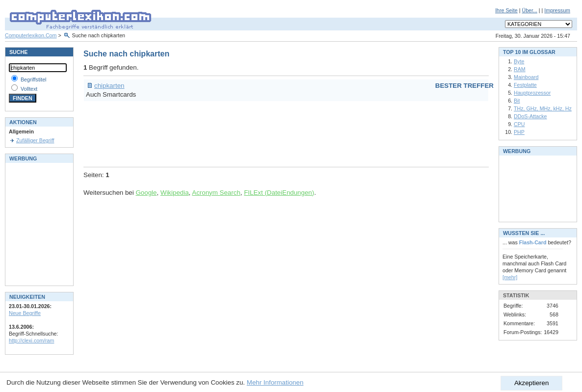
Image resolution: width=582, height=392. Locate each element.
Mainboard (526, 77)
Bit (517, 101)
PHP (519, 132)
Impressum (557, 10)
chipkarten (109, 86)
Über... (529, 10)
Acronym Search (216, 193)
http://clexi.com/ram (31, 340)
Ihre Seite (506, 10)
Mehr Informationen (275, 382)
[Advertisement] (262, 132)
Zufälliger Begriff (35, 140)
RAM (520, 69)
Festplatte (525, 85)
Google (146, 193)
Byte (519, 61)
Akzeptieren (531, 383)
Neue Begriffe (25, 313)
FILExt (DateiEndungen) (279, 193)
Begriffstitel (34, 79)
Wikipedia (175, 193)
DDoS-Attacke (530, 116)
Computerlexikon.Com (31, 35)
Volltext (29, 89)
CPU (519, 124)
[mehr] (510, 277)
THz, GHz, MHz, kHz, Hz (543, 108)
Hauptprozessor (532, 93)
